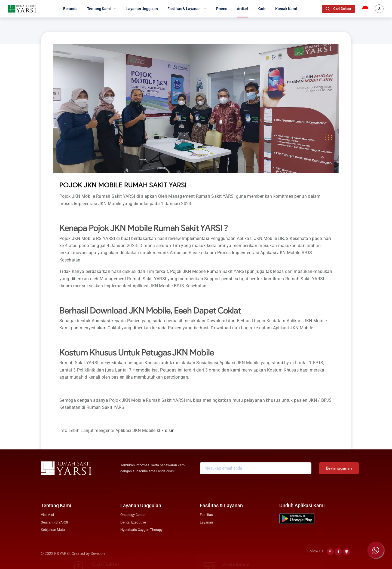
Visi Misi (47, 515)
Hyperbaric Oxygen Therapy (141, 530)
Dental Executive (133, 522)
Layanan (206, 522)
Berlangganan (339, 468)
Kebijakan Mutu (53, 530)
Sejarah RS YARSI (54, 522)
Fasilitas (206, 515)
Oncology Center (133, 515)
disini (170, 430)
